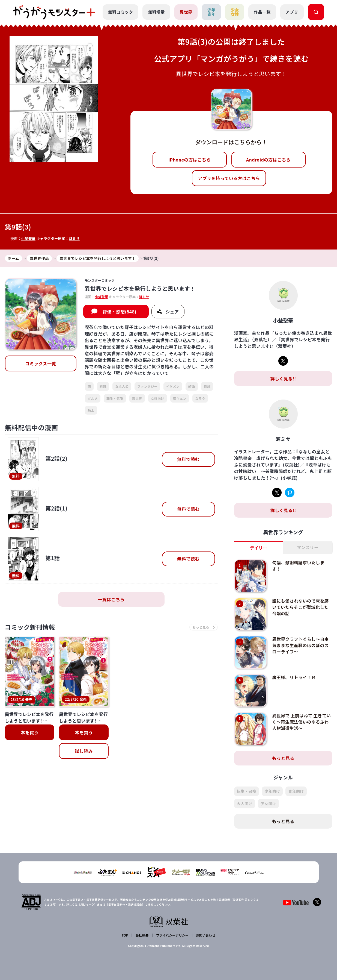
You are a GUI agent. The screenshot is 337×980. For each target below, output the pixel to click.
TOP (125, 935)
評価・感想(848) (120, 312)
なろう (200, 398)
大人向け (245, 804)
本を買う (30, 733)
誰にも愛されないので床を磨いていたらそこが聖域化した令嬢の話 (301, 607)
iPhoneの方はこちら (190, 160)
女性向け (158, 398)
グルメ (93, 398)
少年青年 (211, 12)
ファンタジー (147, 387)
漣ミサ (74, 238)
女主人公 (122, 387)
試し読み (84, 752)
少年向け (272, 791)
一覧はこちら (111, 600)
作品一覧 (262, 12)
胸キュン (180, 398)
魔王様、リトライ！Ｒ (294, 677)
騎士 (91, 410)
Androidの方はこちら (268, 160)
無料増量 (156, 12)
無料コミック (120, 12)
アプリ (292, 12)
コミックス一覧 (41, 364)
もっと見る (283, 758)
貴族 (207, 387)
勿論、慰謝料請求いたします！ (299, 566)
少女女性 (235, 12)
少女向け (268, 804)
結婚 (192, 387)
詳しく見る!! (283, 379)
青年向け (296, 791)
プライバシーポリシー (172, 935)
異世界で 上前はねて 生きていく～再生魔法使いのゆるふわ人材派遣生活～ (301, 722)
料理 (103, 387)
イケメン (173, 387)
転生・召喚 (115, 398)
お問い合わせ (205, 935)
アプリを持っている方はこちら (229, 178)
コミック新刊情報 (32, 628)
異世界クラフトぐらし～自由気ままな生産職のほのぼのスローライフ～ (301, 645)
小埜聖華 (28, 238)
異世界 (186, 12)
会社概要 (142, 935)
